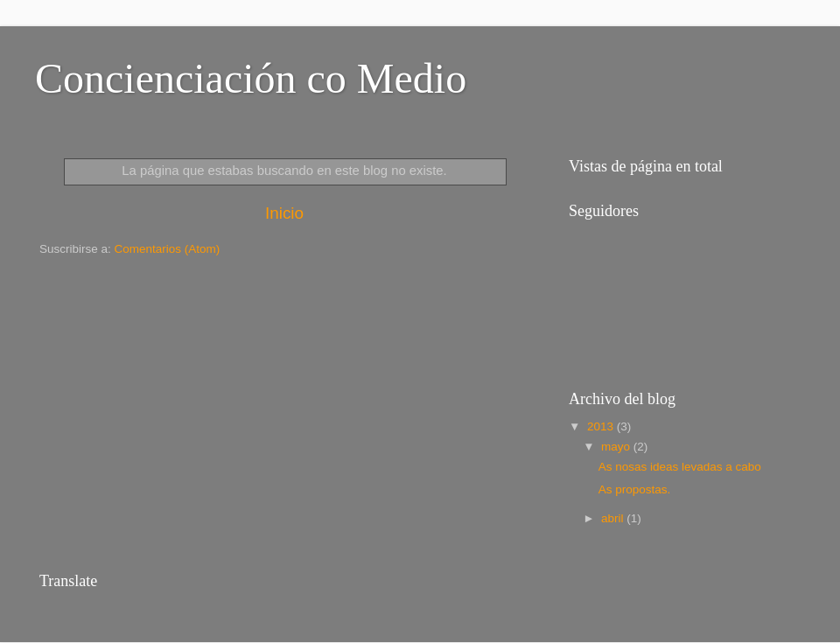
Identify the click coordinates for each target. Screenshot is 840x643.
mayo (617, 447)
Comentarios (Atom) (168, 249)
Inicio (284, 213)
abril (614, 518)
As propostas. (635, 489)
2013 (602, 426)
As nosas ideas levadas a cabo (680, 467)
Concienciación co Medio (251, 78)
